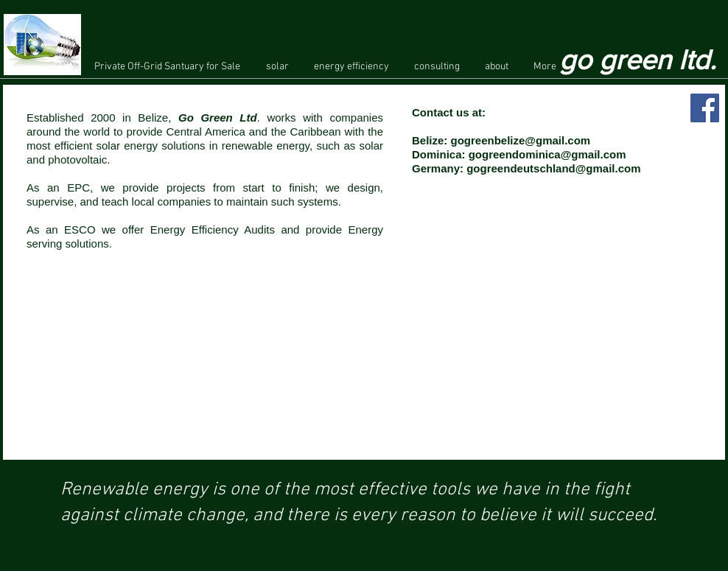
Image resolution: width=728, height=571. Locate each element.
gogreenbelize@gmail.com (521, 140)
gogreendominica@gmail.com (547, 154)
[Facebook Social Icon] (705, 108)
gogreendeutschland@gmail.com (553, 168)
